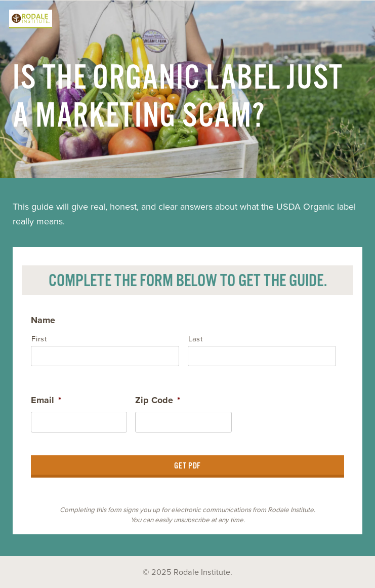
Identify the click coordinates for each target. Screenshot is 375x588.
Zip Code (158, 400)
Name (43, 320)
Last (196, 339)
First (39, 339)
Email (46, 400)
